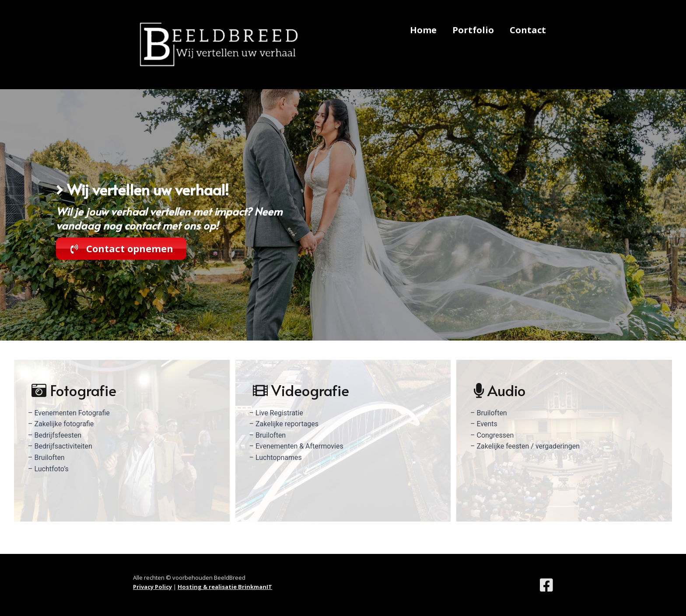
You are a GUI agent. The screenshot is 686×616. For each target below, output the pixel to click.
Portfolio (473, 30)
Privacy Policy (152, 587)
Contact (528, 30)
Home (423, 30)
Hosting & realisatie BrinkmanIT (225, 587)
